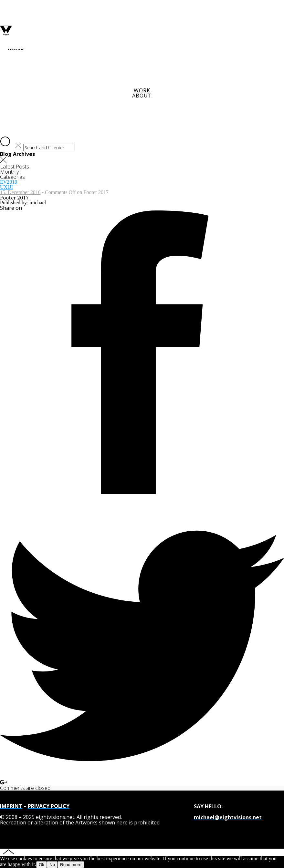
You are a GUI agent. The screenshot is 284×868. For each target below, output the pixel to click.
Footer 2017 (14, 198)
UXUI (6, 187)
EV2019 (9, 182)
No (52, 865)
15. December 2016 (20, 192)
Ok (42, 865)
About (142, 96)
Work (142, 90)
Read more (71, 865)
